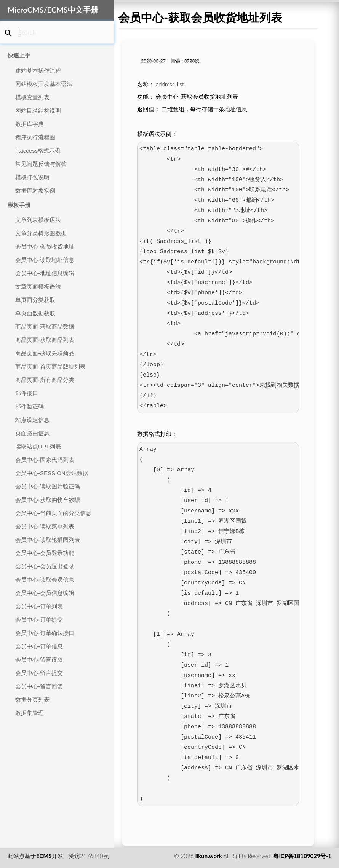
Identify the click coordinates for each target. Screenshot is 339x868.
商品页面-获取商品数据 (45, 326)
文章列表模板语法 (38, 220)
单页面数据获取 (35, 313)
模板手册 (19, 205)
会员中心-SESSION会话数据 (52, 473)
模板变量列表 (32, 97)
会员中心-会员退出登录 (45, 566)
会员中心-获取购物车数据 (48, 500)
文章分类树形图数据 (41, 233)
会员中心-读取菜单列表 (45, 526)
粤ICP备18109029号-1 (302, 856)
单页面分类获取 (35, 300)
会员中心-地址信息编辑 (45, 273)
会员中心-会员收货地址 (45, 247)
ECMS (44, 856)
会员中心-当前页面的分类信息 (53, 513)
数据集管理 (30, 713)
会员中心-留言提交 (39, 673)
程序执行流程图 (35, 137)
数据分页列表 (32, 700)
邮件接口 (27, 393)
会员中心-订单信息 (39, 646)
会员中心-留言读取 (39, 660)
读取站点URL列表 (38, 446)
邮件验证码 (30, 406)
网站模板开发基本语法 (44, 84)
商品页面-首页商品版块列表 (50, 366)
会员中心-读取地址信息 (45, 260)
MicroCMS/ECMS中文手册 (53, 10)
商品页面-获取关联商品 (45, 353)
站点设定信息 (32, 420)
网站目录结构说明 (38, 111)
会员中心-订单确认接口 (45, 633)
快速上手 (19, 55)
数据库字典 (30, 124)
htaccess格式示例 (38, 151)
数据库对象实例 (35, 191)
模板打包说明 (32, 177)
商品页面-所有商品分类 (45, 380)
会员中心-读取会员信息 (45, 580)
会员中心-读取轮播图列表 (48, 540)
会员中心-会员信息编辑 (45, 593)
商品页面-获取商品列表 (45, 340)
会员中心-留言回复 (39, 686)
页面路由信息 (32, 433)
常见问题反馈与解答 (41, 164)
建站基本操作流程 (38, 71)
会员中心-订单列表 (39, 606)
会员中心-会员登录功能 (45, 553)
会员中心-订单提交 (39, 620)
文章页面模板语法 (38, 286)
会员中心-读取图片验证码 (48, 486)
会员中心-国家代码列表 (45, 460)
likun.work (209, 856)
